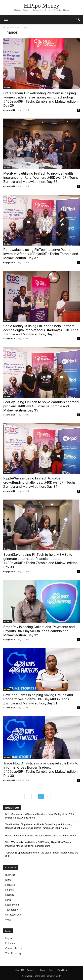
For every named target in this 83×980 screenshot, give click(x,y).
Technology (11, 910)
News (8, 900)
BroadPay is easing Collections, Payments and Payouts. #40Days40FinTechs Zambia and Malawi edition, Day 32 (39, 631)
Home (6, 27)
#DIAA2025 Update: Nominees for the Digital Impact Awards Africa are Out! (42, 854)
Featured (10, 885)
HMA (50, 970)
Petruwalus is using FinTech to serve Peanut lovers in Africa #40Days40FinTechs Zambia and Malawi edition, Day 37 (41, 254)
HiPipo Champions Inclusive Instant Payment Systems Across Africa (41, 836)
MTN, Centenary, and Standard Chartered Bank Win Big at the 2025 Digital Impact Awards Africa (40, 816)
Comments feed (14, 948)
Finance (16, 27)
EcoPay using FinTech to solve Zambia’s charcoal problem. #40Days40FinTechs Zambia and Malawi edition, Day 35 (41, 406)
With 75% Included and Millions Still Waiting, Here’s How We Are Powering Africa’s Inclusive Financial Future (38, 844)
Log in (9, 938)
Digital (9, 880)
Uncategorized (13, 915)
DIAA (42, 970)
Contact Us (32, 970)
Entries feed (12, 943)
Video (8, 920)
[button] (78, 19)
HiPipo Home (62, 970)
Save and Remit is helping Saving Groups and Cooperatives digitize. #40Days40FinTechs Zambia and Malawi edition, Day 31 (38, 699)
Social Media (12, 905)
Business (8, 88)
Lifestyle (10, 895)
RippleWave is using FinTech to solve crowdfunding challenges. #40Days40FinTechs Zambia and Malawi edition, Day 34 (39, 482)
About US (19, 970)
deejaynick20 (9, 110)
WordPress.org (13, 953)
